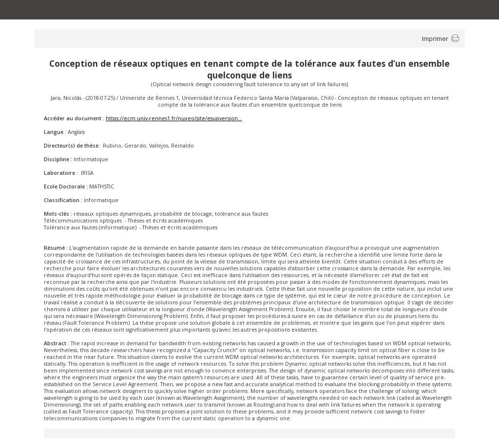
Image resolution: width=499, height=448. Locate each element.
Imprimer (435, 38)
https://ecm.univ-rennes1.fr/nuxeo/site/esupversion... (174, 118)
